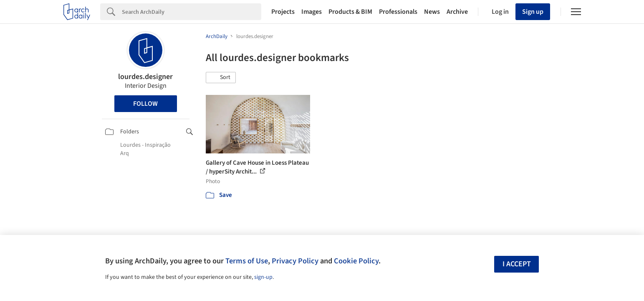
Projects (283, 12)
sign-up (263, 277)
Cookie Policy (356, 261)
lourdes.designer (145, 77)
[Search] (192, 12)
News (432, 12)
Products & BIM (350, 12)
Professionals (398, 12)
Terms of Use (247, 261)
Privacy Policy (295, 261)
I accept (517, 264)
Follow (145, 104)
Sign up (533, 12)
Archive (457, 12)
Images (312, 12)
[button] (221, 78)
